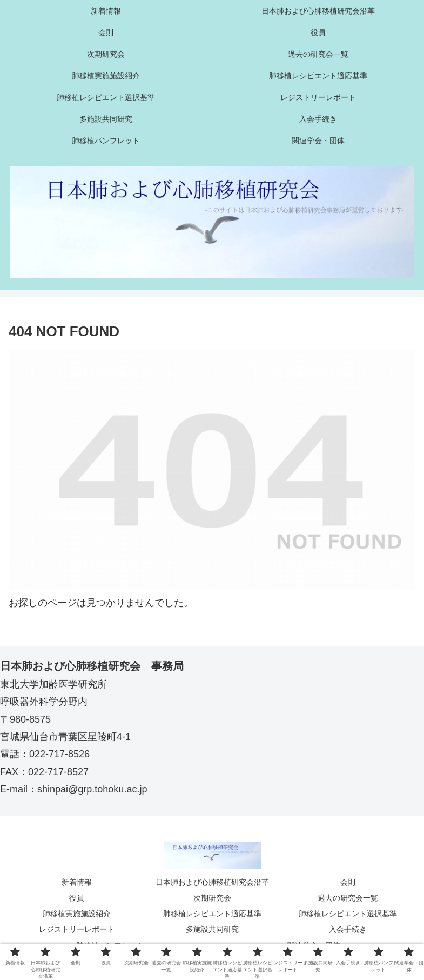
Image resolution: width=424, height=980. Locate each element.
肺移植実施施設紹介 (77, 914)
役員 (77, 898)
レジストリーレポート (77, 929)
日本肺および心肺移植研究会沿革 (212, 882)
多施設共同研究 (212, 929)
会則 (348, 882)
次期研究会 (212, 898)
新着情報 (77, 882)
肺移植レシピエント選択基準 (348, 914)
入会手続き (348, 929)
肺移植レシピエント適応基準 (212, 914)
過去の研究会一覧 (348, 898)
